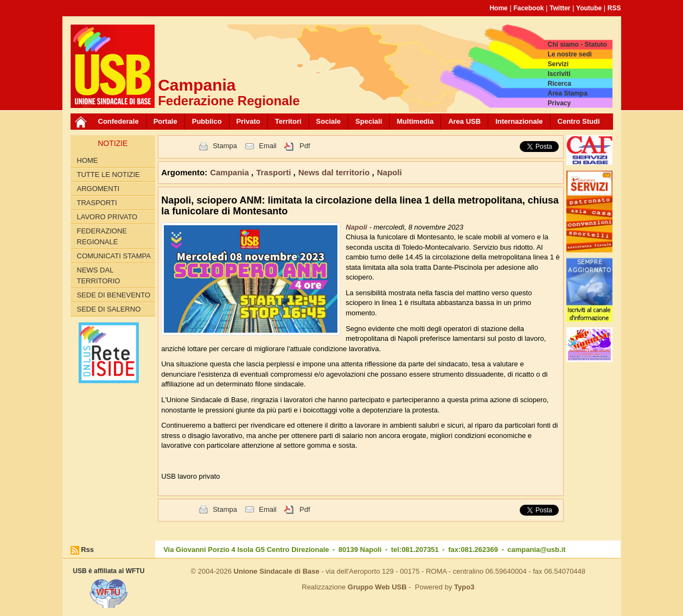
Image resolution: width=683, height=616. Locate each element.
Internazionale (519, 121)
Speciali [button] (369, 121)
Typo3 (464, 587)
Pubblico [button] (207, 121)
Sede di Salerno (109, 309)
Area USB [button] (464, 121)
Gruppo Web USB (377, 587)
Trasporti (97, 203)
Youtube (589, 8)
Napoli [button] (390, 172)
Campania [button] (231, 172)
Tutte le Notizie (108, 174)
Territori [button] (288, 121)
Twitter (560, 8)
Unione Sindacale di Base (277, 571)
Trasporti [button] (275, 172)
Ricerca (559, 84)
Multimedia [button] (415, 121)
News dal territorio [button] (335, 172)
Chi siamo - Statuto (577, 45)
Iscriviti (559, 74)
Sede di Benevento (114, 295)
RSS (614, 8)
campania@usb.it (536, 550)
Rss (87, 550)
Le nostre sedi (569, 54)
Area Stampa (567, 93)
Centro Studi (579, 121)
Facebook (528, 8)
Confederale (119, 121)
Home (498, 8)
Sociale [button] (329, 121)
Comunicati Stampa (114, 256)
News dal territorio (99, 275)
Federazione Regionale (102, 236)
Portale (165, 121)
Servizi (558, 64)
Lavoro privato (107, 217)
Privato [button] (248, 121)
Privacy (559, 103)
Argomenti (98, 189)
